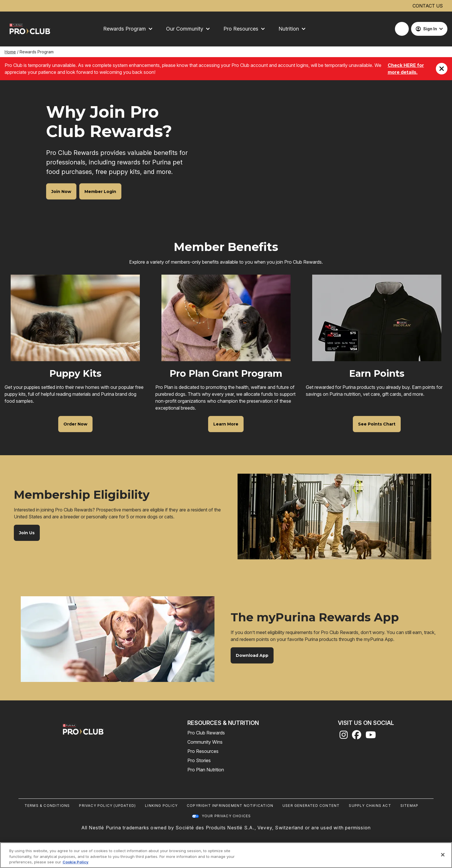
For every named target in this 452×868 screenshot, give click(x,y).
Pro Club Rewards (206, 733)
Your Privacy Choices (226, 816)
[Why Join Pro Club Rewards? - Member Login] (100, 191)
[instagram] (344, 736)
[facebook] (357, 736)
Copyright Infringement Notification (230, 806)
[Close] (443, 855)
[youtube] (371, 736)
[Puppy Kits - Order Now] (75, 424)
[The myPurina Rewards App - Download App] (252, 655)
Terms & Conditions (47, 806)
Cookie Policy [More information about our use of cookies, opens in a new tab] (76, 862)
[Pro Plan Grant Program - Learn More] (226, 424)
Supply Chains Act (370, 806)
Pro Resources (203, 751)
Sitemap (409, 806)
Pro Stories (199, 760)
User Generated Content (311, 806)
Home (10, 52)
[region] (226, 855)
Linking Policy (161, 806)
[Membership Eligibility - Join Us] (27, 533)
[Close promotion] (442, 69)
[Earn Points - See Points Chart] (377, 424)
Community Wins (205, 742)
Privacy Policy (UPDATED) (107, 806)
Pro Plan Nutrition (206, 770)
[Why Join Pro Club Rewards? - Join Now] (61, 191)
